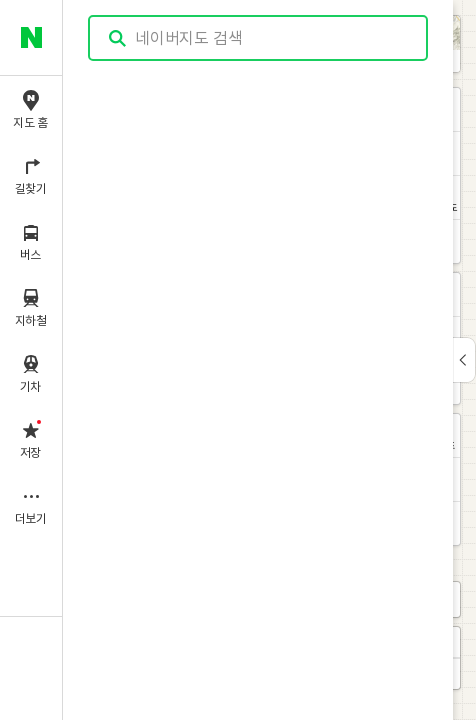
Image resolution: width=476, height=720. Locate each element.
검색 (118, 38)
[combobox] (259, 38)
